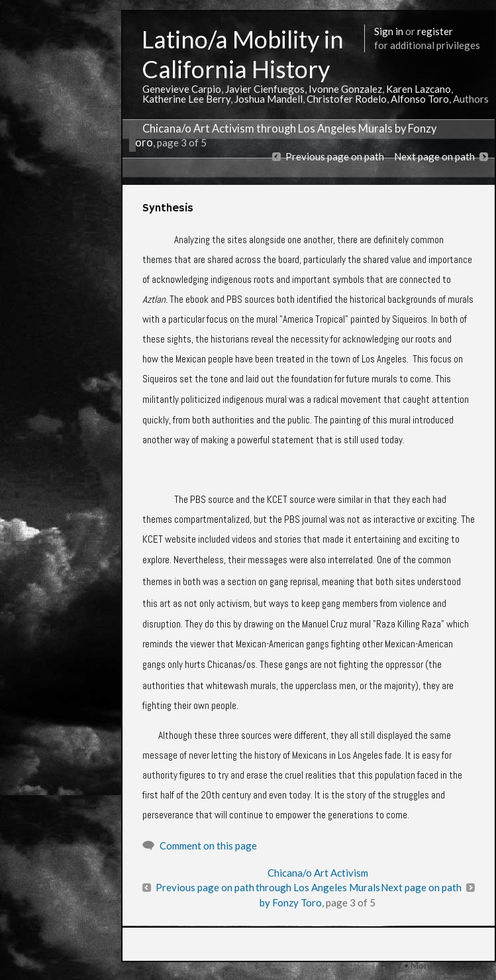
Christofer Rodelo (347, 99)
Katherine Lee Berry (186, 99)
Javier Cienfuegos (265, 89)
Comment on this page (208, 845)
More (422, 965)
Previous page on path (335, 156)
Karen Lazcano (419, 89)
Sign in (389, 31)
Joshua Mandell (269, 99)
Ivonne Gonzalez (345, 89)
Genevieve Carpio (182, 89)
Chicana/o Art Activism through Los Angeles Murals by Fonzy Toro (318, 888)
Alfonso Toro (420, 99)
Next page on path (434, 156)
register (435, 31)
